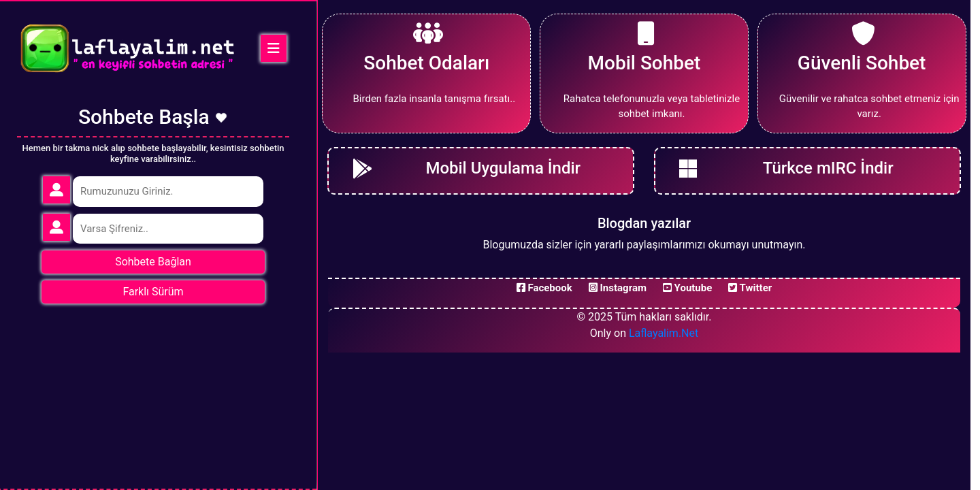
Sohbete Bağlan (153, 262)
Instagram (618, 288)
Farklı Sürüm (153, 292)
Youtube (687, 288)
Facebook (544, 288)
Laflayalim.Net (664, 333)
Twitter (750, 288)
